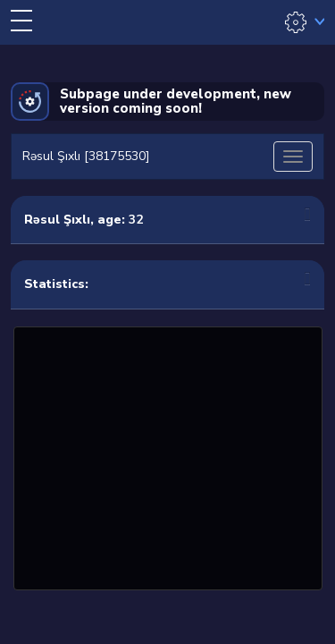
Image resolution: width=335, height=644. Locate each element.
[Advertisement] (168, 456)
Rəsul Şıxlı (57, 220)
